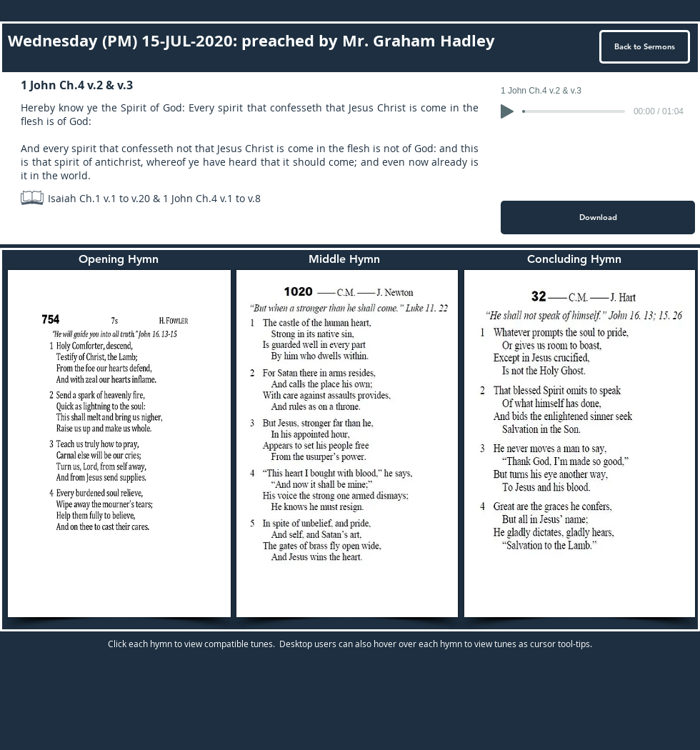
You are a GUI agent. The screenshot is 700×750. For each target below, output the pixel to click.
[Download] (598, 217)
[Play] (507, 111)
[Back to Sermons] (645, 47)
